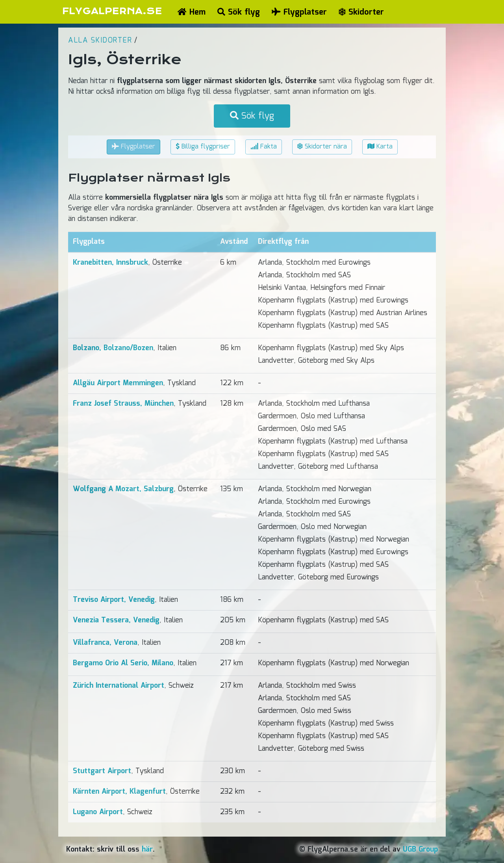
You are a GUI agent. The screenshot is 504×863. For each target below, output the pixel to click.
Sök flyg (239, 12)
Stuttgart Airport (102, 771)
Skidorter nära (322, 147)
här (147, 850)
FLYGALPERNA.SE (112, 11)
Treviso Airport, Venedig (114, 600)
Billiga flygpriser (203, 147)
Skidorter (361, 12)
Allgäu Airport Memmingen (118, 383)
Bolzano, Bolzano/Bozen (113, 348)
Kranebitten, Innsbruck (110, 263)
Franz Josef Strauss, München (123, 404)
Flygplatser (299, 12)
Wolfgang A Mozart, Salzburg (123, 489)
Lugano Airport (98, 812)
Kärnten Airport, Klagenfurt (119, 792)
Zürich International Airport (119, 686)
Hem (192, 12)
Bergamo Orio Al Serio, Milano (123, 663)
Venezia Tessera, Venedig (116, 620)
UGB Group (420, 850)
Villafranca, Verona (105, 643)
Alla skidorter (100, 41)
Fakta (264, 147)
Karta (380, 147)
